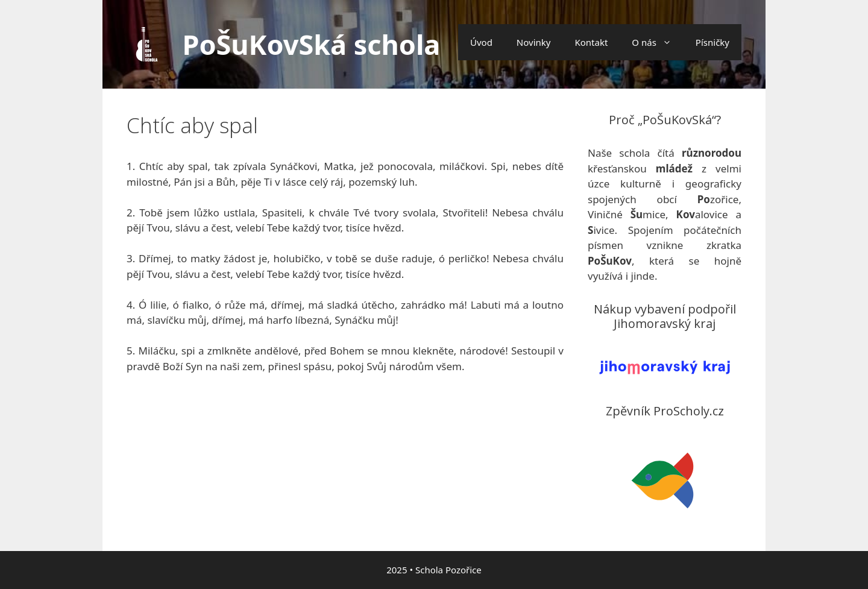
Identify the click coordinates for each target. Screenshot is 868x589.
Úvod (481, 42)
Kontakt (591, 42)
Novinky (534, 42)
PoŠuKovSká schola (312, 44)
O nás (658, 42)
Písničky (712, 42)
